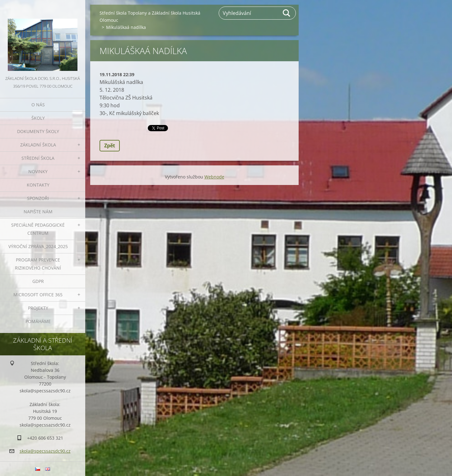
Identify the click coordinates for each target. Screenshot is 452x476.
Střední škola (38, 158)
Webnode (214, 177)
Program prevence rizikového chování (38, 264)
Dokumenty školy (38, 131)
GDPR (38, 281)
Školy (38, 118)
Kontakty (38, 185)
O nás (38, 105)
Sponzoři (38, 198)
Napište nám (38, 212)
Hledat (287, 13)
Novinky (38, 171)
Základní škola (38, 145)
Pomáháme (38, 321)
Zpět (110, 146)
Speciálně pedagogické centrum (38, 229)
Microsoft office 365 (38, 295)
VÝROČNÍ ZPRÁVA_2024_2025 (38, 246)
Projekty (38, 308)
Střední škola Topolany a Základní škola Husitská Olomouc (150, 16)
